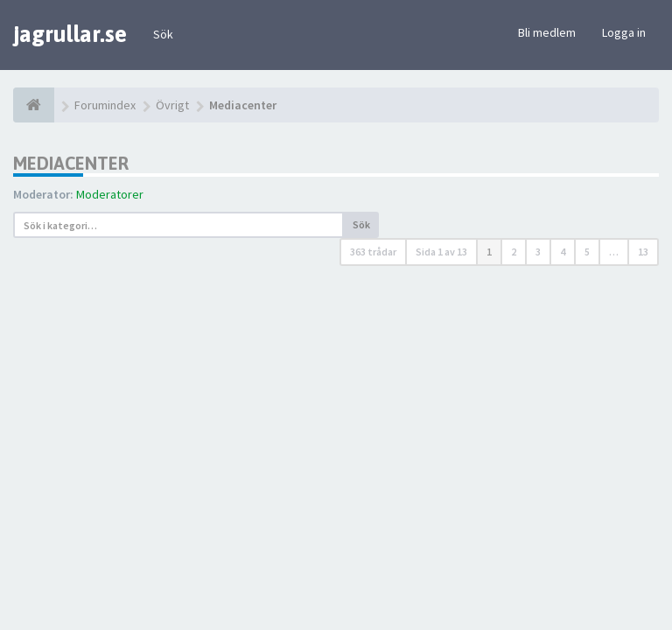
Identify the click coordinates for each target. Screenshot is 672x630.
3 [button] (538, 252)
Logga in (624, 32)
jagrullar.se (70, 34)
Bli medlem (547, 32)
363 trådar (373, 252)
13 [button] (643, 252)
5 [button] (587, 252)
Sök (163, 34)
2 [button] (514, 252)
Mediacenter (71, 163)
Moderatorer (110, 194)
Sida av (441, 252)
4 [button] (563, 252)
